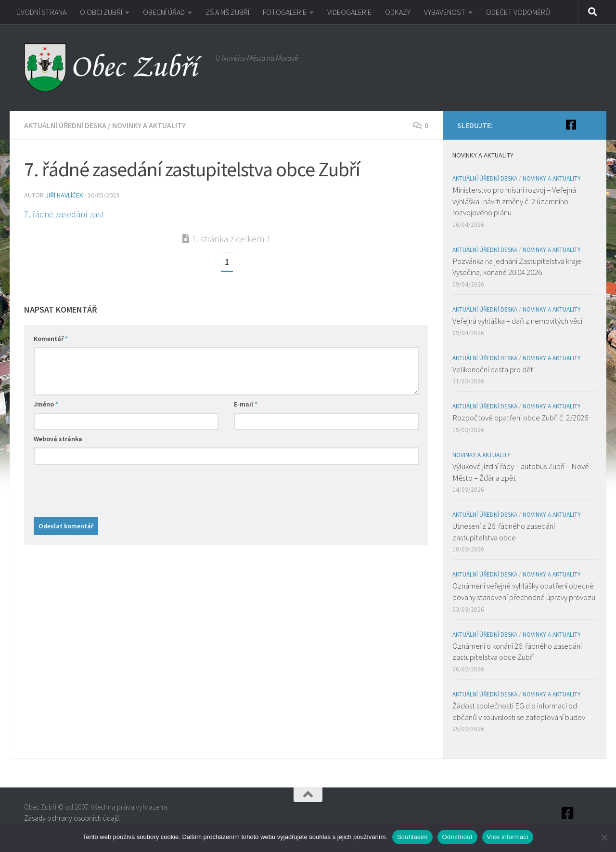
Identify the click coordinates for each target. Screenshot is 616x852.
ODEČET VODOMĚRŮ (518, 12)
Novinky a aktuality (149, 125)
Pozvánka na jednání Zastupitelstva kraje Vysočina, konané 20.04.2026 (517, 267)
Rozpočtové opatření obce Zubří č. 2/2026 (520, 418)
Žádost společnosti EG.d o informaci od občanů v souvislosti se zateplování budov (519, 711)
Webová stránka (58, 439)
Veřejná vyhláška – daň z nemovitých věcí (517, 321)
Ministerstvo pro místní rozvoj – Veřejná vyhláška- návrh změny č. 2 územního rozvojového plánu (514, 201)
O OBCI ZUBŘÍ (101, 12)
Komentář (51, 339)
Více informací (508, 837)
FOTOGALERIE (285, 12)
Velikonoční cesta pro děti (494, 369)
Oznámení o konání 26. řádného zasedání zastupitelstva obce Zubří (517, 652)
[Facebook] (571, 125)
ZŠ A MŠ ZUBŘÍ (227, 12)
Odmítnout (457, 837)
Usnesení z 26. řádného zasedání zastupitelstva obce (504, 532)
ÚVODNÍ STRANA (41, 12)
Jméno (46, 404)
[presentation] (107, 488)
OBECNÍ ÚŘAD (164, 12)
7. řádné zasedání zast (64, 214)
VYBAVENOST (445, 12)
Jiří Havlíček (64, 195)
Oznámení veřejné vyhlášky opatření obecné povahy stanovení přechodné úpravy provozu (524, 591)
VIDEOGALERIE (349, 12)
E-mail (246, 404)
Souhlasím (412, 837)
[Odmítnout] (604, 837)
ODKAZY (398, 12)
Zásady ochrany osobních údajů (72, 818)
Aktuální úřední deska (65, 125)
